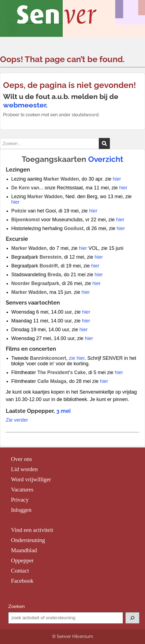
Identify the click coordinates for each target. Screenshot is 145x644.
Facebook (22, 581)
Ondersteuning (28, 540)
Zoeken (16, 606)
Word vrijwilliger (31, 479)
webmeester (24, 105)
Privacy (20, 500)
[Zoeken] (132, 618)
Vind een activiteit (32, 530)
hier (117, 179)
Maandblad (24, 550)
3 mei (63, 411)
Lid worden (24, 469)
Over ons (21, 459)
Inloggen (21, 510)
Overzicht (106, 159)
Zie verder (17, 420)
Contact (20, 571)
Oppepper (22, 560)
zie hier (77, 358)
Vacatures (22, 490)
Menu (10, 10)
